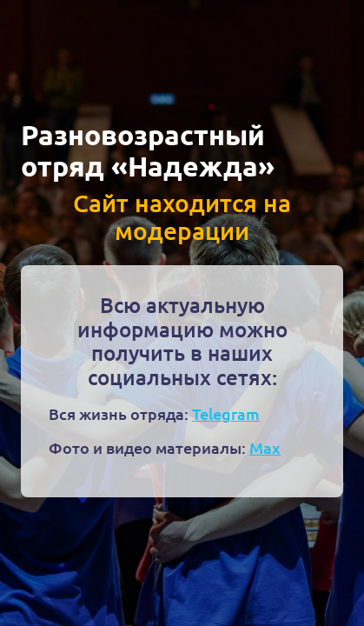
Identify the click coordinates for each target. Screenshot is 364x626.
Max (265, 447)
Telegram (226, 413)
